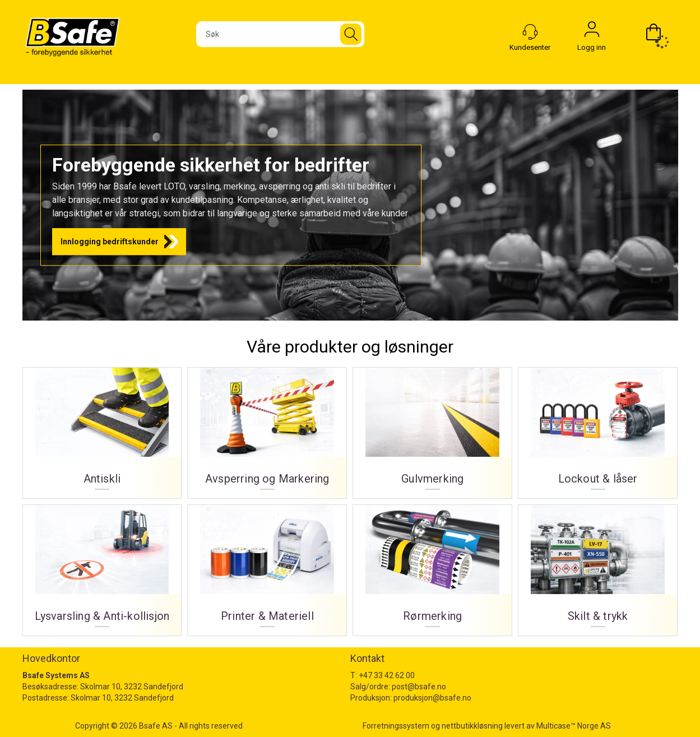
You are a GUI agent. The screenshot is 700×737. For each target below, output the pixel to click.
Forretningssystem (396, 726)
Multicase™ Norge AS (574, 726)
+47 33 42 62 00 (387, 675)
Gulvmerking (432, 429)
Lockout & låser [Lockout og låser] (598, 429)
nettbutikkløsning (472, 726)
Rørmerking (432, 566)
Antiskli (102, 429)
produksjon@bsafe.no (432, 698)
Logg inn (592, 32)
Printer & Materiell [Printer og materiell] (267, 566)
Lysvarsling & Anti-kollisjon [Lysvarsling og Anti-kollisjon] (102, 566)
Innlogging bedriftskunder (110, 242)
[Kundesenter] (530, 32)
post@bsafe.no (419, 687)
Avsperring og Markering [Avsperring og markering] (267, 429)
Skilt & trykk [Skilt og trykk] (598, 566)
